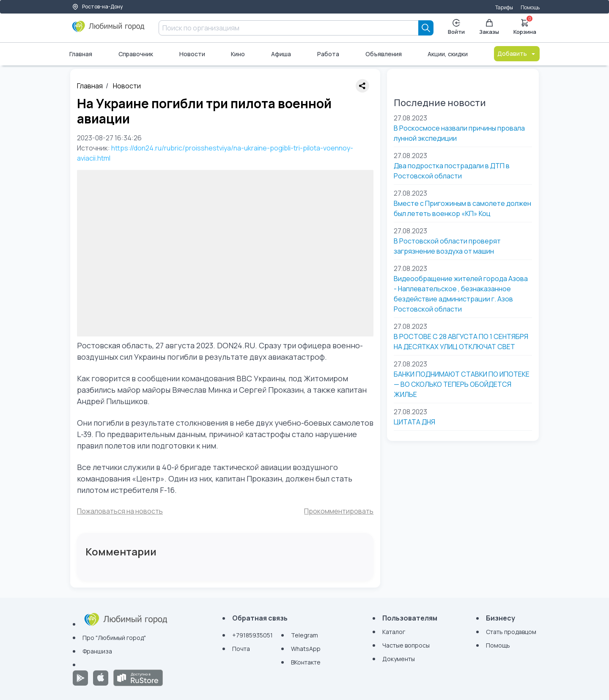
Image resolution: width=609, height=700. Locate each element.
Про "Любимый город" (114, 638)
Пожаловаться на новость (120, 511)
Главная (81, 54)
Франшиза (97, 651)
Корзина (525, 26)
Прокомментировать (339, 511)
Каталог (394, 632)
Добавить (517, 53)
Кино (238, 54)
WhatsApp (306, 649)
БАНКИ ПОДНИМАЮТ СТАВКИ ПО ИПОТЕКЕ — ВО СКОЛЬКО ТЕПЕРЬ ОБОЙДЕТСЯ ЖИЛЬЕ (462, 384)
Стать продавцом (511, 632)
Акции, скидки (448, 54)
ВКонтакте (306, 662)
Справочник (136, 54)
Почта (241, 649)
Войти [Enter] (456, 27)
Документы (399, 659)
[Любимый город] (108, 30)
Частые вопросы (406, 645)
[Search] (426, 28)
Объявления (384, 54)
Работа (328, 54)
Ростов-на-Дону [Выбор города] (97, 7)
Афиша (281, 54)
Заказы (489, 27)
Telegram (304, 635)
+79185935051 (252, 635)
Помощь (530, 7)
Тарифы (504, 7)
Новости (192, 54)
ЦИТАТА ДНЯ (414, 422)
